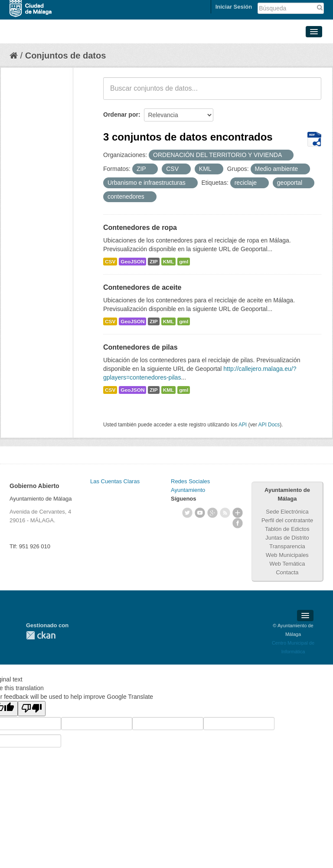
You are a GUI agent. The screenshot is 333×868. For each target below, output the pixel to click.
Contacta (287, 572)
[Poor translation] (32, 709)
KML (169, 262)
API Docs (269, 425)
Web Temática (287, 564)
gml (184, 262)
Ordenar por (121, 115)
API (243, 425)
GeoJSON (132, 262)
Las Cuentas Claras (115, 481)
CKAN (41, 635)
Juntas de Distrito (287, 538)
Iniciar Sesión (234, 7)
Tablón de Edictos (287, 529)
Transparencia (287, 546)
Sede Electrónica (287, 512)
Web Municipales (287, 555)
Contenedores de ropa (140, 228)
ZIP (153, 262)
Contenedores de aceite (142, 287)
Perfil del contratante (287, 520)
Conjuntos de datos (66, 56)
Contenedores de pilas (140, 347)
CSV (110, 262)
